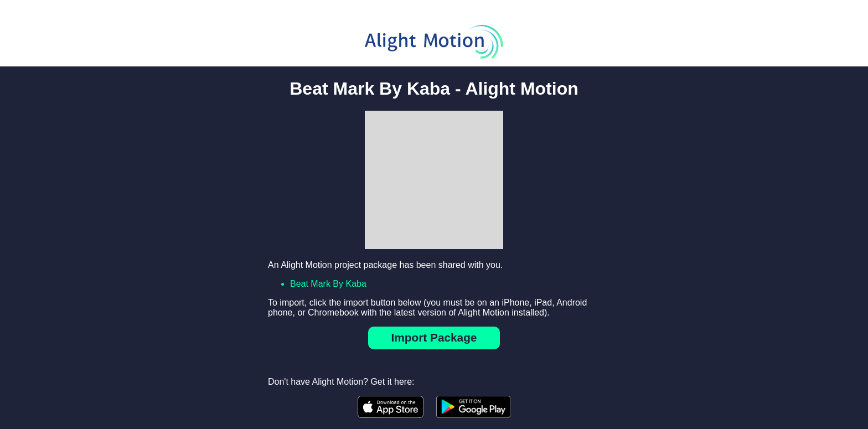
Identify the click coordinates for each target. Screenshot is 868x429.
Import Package (434, 337)
